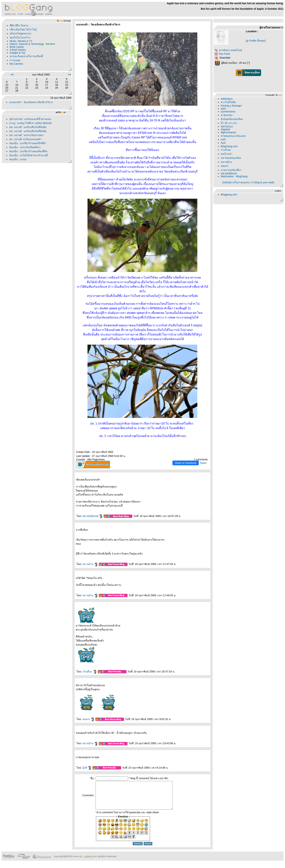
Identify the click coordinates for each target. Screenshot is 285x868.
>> (70, 75)
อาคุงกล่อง (227, 115)
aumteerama (228, 112)
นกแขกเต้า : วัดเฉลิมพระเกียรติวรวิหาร (31, 102)
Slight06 (225, 129)
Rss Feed (222, 54)
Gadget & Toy (17, 53)
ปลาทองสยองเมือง (231, 158)
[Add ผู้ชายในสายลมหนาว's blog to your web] (248, 182)
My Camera (16, 64)
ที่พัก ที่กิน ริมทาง (19, 25)
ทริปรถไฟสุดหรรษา (21, 34)
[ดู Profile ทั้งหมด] (256, 41)
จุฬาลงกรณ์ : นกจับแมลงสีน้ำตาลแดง (30, 119)
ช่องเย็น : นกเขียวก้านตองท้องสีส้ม (28, 151)
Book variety (17, 47)
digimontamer (229, 132)
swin (223, 109)
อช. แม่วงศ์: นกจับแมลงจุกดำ (25, 139)
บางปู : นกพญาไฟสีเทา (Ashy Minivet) (30, 123)
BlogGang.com (229, 146)
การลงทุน (15, 60)
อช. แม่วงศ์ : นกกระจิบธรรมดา (26, 135)
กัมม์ (223, 143)
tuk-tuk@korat (93, 516)
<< (12, 75)
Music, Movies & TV (21, 41)
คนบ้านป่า (227, 154)
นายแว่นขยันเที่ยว (231, 170)
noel (223, 139)
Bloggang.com (229, 194)
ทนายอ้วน (90, 564)
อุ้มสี (87, 768)
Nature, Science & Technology (27, 44)
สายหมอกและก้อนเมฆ (233, 136)
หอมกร (88, 719)
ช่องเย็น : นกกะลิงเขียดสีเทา (25, 147)
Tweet (203, 463)
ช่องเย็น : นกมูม (18, 159)
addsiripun (227, 99)
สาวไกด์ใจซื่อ (228, 102)
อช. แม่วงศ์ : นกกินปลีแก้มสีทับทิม (28, 127)
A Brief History (18, 50)
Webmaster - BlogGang (234, 176)
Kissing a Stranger (231, 106)
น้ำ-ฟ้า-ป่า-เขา (229, 123)
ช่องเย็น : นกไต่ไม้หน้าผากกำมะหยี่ (28, 155)
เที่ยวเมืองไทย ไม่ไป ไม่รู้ (23, 29)
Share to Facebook (186, 463)
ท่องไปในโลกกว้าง (20, 38)
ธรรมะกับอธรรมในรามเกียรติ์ (26, 56)
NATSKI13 (227, 127)
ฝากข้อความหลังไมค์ (228, 50)
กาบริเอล (226, 150)
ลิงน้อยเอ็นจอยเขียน (232, 119)
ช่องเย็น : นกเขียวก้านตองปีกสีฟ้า (28, 143)
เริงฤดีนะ (90, 672)
